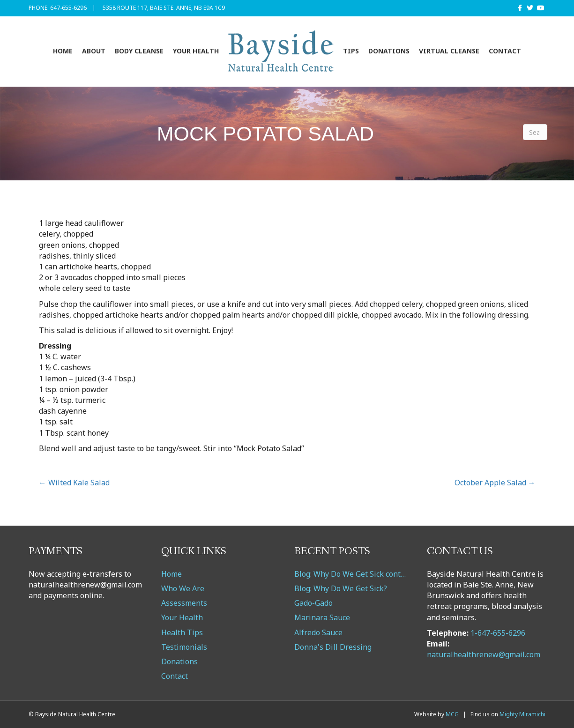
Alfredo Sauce (318, 632)
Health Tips (182, 632)
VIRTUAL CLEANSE (449, 51)
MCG (452, 714)
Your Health (196, 51)
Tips (351, 51)
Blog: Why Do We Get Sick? (341, 588)
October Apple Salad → (495, 483)
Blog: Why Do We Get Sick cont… (350, 574)
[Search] (535, 132)
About (94, 51)
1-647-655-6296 (498, 633)
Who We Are (183, 588)
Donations (389, 51)
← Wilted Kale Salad (74, 483)
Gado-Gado (313, 603)
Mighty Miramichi (522, 714)
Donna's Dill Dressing (333, 647)
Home (63, 51)
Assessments (184, 603)
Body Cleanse (139, 51)
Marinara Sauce (322, 617)
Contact (505, 51)
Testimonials (184, 647)
